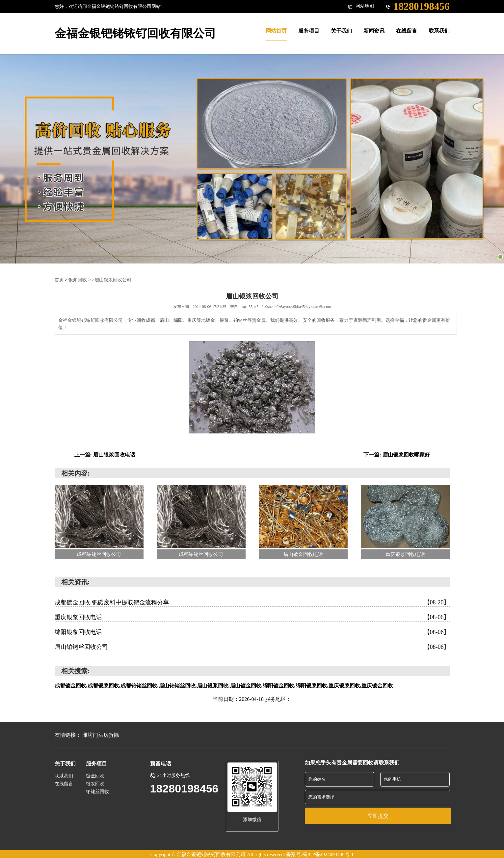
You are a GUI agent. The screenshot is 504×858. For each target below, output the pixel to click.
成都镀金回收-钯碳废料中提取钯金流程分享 (252, 602)
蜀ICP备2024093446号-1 (328, 854)
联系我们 (64, 775)
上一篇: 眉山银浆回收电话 (105, 454)
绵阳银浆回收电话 (252, 632)
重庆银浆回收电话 (252, 617)
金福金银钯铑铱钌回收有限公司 (135, 33)
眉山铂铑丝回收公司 (252, 647)
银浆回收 (78, 279)
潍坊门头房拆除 (101, 735)
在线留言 (64, 783)
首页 (59, 279)
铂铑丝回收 (97, 791)
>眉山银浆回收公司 (112, 279)
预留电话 (161, 763)
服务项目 (96, 763)
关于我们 (65, 763)
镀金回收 (95, 775)
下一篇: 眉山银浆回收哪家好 (397, 454)
